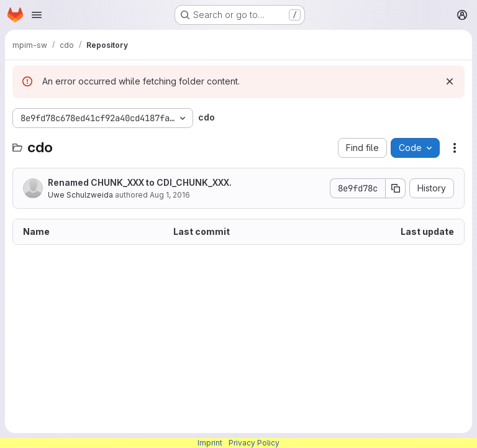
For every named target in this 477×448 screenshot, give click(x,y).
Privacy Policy (254, 443)
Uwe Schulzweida (80, 195)
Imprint (210, 443)
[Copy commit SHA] (396, 188)
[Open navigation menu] (37, 15)
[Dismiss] (450, 81)
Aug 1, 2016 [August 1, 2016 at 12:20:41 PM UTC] (170, 195)
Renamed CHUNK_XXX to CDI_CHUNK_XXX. (140, 182)
